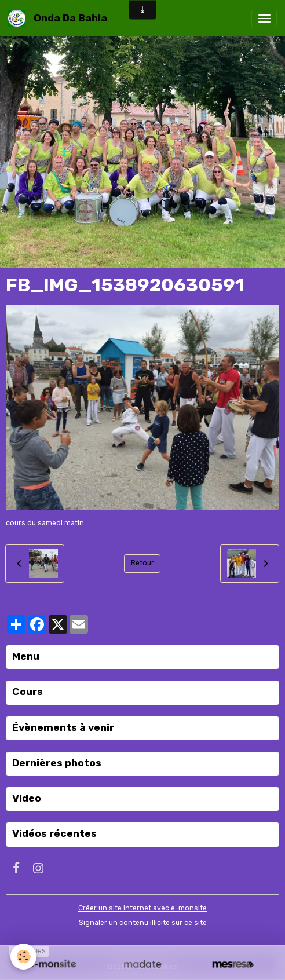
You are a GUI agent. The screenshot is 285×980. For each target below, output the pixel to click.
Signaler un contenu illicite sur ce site (143, 923)
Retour (142, 563)
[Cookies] (23, 957)
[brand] (60, 18)
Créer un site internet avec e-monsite (142, 908)
